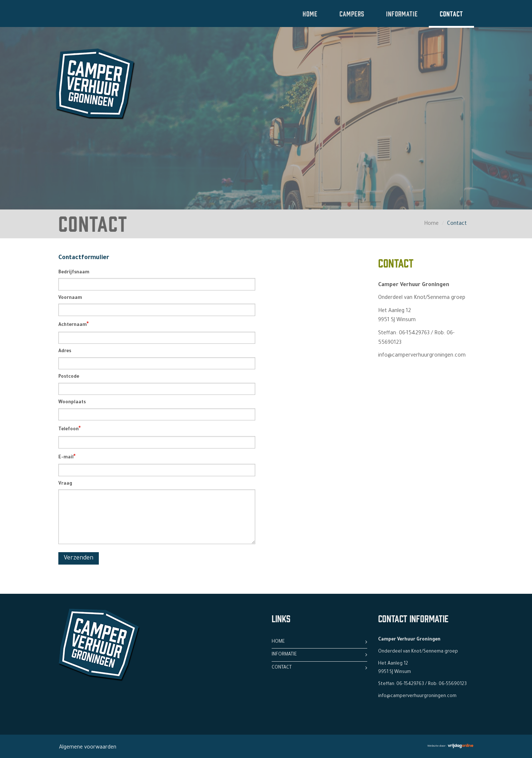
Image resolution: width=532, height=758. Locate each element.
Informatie (402, 13)
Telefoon (69, 429)
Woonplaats (72, 403)
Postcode (69, 377)
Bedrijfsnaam (74, 273)
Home (310, 13)
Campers (352, 13)
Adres (65, 351)
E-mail (67, 457)
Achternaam (73, 325)
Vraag (65, 484)
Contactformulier (84, 258)
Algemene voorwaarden (88, 748)
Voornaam (70, 298)
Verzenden (79, 558)
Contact (451, 13)
